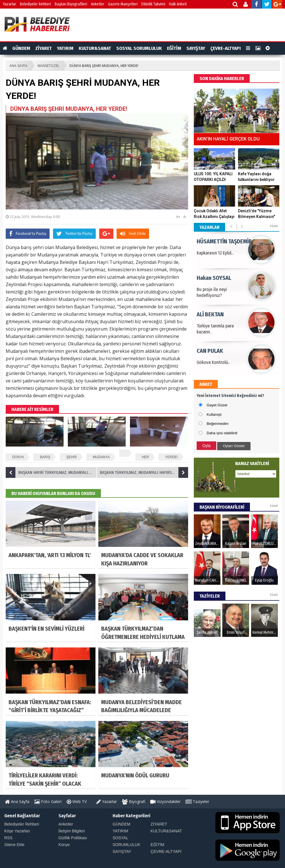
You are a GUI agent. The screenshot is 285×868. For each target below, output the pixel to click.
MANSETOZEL (48, 66)
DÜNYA (18, 457)
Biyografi (134, 801)
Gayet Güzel (217, 405)
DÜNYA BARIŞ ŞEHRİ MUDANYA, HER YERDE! (104, 66)
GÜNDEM (21, 48)
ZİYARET (44, 48)
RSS (8, 838)
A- (185, 217)
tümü (274, 226)
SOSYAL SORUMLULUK (139, 48)
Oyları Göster (234, 446)
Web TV (77, 801)
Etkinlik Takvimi (153, 4)
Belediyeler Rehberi (35, 4)
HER (145, 457)
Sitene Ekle (14, 845)
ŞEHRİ (72, 457)
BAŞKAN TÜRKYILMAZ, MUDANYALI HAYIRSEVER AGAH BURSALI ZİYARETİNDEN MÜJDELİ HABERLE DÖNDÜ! (144, 472)
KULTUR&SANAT (95, 48)
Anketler (98, 4)
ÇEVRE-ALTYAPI (226, 48)
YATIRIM (65, 48)
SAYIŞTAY (196, 48)
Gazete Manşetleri (123, 4)
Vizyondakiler (165, 801)
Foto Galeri (48, 801)
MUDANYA (101, 457)
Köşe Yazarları (17, 831)
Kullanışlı (214, 414)
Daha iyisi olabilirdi (222, 433)
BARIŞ (45, 457)
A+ (178, 217)
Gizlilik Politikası (73, 838)
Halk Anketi (178, 4)
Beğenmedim (218, 424)
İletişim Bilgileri (72, 831)
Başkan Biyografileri (71, 4)
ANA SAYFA (18, 66)
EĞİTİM (174, 48)
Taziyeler (197, 801)
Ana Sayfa (17, 801)
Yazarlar (10, 4)
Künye (64, 845)
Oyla (206, 446)
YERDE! (171, 457)
